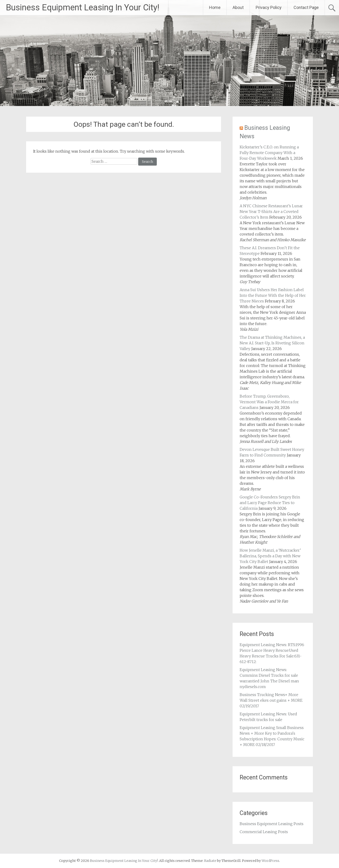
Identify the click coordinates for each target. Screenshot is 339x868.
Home (215, 7)
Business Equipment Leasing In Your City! (83, 8)
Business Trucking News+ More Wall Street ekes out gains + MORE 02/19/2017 (271, 700)
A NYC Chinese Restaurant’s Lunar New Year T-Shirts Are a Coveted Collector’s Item (271, 212)
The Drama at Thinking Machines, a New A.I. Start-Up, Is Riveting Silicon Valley (272, 343)
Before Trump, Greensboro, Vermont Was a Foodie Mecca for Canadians (269, 402)
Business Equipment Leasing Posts (272, 824)
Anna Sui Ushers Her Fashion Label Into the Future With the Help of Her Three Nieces (273, 295)
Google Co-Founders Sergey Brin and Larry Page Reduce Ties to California (270, 503)
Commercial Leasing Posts (264, 832)
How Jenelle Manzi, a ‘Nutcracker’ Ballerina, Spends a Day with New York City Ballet (270, 556)
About (238, 7)
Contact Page (306, 7)
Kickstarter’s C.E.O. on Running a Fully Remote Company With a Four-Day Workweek (269, 153)
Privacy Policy (269, 7)
